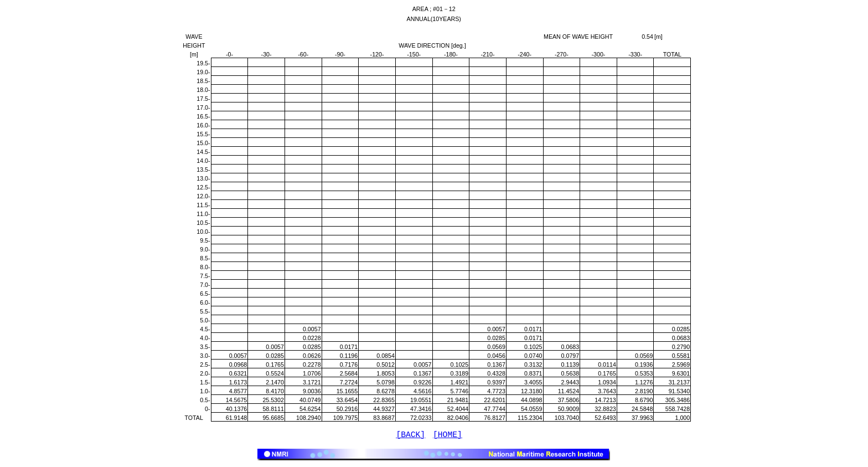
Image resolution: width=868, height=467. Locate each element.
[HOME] (448, 436)
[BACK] (410, 436)
